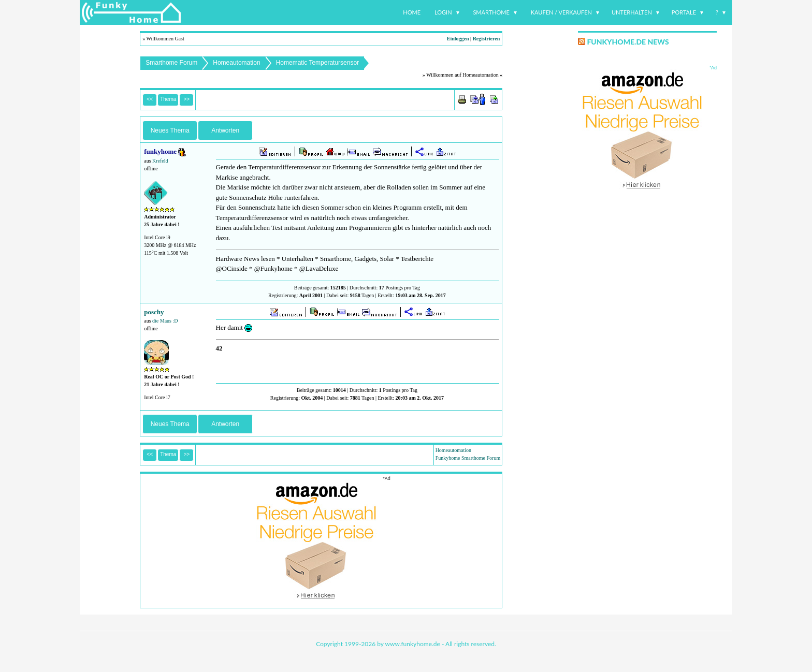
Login (443, 12)
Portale (684, 12)
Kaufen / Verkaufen (561, 12)
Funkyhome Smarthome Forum (468, 458)
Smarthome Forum (171, 63)
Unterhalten (632, 12)
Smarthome (491, 12)
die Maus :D (165, 321)
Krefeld (160, 161)
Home (412, 12)
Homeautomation (236, 63)
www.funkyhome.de (413, 644)
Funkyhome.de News (628, 42)
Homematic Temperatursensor (318, 63)
